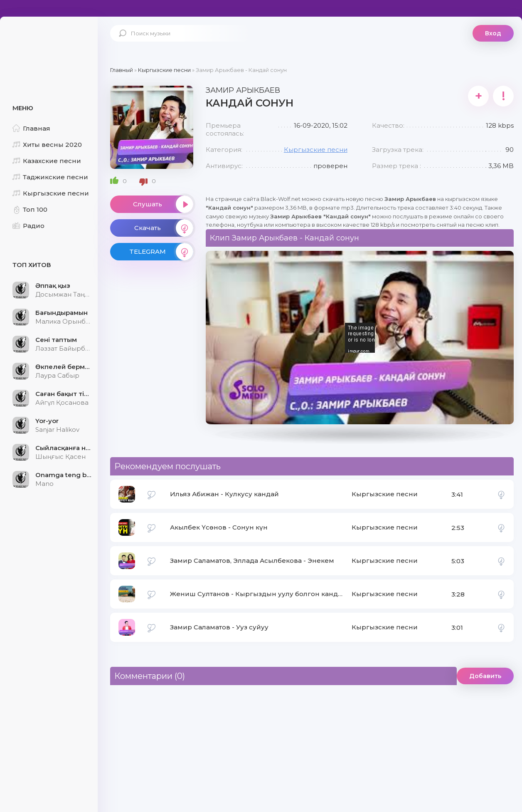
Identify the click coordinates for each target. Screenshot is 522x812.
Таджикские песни (50, 177)
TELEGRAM (161, 252)
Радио (28, 226)
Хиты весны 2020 (47, 145)
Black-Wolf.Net (50, 44)
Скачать (164, 228)
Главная (31, 128)
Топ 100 (30, 209)
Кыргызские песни (51, 193)
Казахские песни (47, 161)
